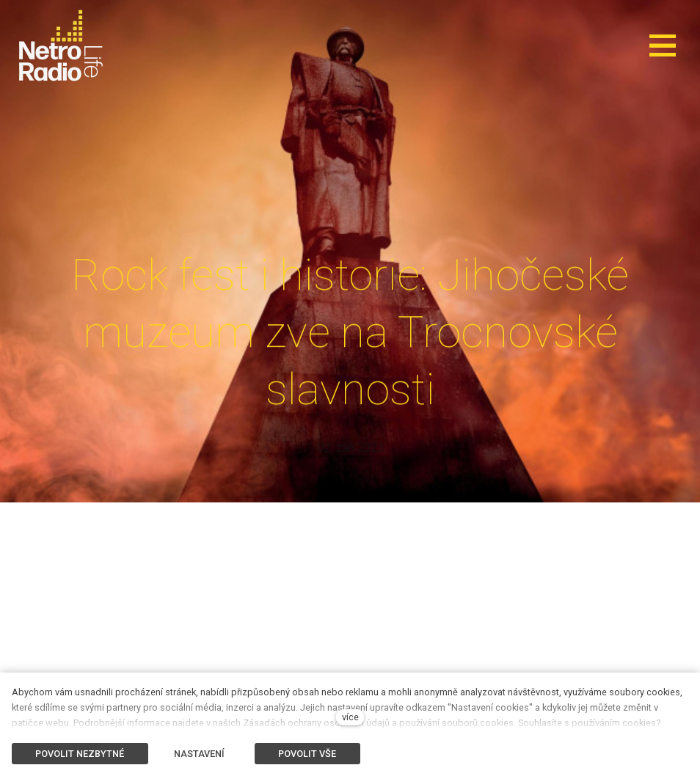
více (350, 717)
